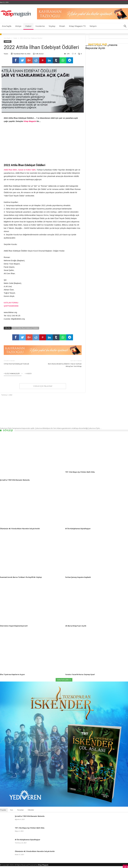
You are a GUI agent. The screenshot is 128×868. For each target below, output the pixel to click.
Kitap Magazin (43, 867)
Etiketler (31, 812)
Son (12, 812)
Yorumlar (20, 812)
